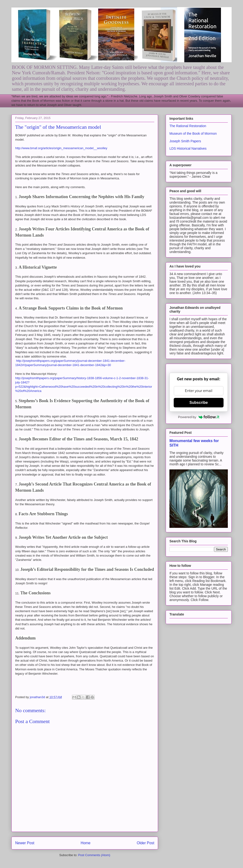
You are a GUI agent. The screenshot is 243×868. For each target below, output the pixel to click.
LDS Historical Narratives (188, 148)
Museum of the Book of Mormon (193, 134)
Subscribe (199, 403)
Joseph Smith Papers (185, 141)
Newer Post (25, 843)
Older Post (145, 843)
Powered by (199, 417)
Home (86, 843)
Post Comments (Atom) (94, 855)
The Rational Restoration (188, 126)
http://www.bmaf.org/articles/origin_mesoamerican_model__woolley (61, 148)
